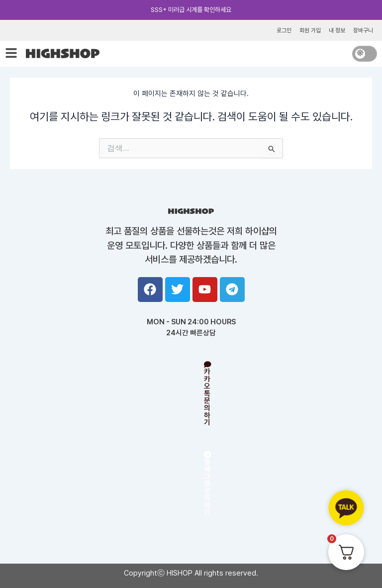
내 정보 (337, 30)
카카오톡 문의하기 (208, 394)
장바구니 (363, 30)
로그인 (284, 30)
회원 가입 (310, 30)
